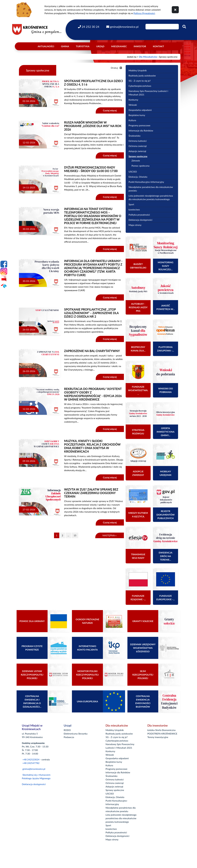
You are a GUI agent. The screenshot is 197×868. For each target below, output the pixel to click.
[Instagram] (4, 271)
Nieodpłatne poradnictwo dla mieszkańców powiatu (151, 189)
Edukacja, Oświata (138, 177)
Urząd (100, 46)
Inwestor (140, 46)
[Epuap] (4, 286)
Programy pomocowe (140, 125)
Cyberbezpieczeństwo (140, 86)
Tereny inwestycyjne (158, 737)
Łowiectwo (134, 209)
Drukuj (116, 68)
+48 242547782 (31, 763)
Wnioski (133, 105)
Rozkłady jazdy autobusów (142, 76)
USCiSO (133, 172)
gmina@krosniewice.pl (34, 769)
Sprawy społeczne (138, 156)
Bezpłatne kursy (137, 115)
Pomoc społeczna (140, 166)
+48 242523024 (31, 759)
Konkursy (133, 100)
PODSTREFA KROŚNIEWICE (162, 734)
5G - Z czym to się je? (140, 81)
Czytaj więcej (110, 110)
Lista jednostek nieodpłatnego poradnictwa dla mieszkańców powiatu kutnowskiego (151, 197)
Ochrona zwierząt (138, 146)
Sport (131, 204)
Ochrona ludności (138, 141)
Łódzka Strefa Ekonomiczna (161, 730)
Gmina (65, 46)
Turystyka (83, 46)
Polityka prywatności (139, 215)
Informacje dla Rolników (141, 131)
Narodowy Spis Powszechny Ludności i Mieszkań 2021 (148, 93)
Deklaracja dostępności (140, 220)
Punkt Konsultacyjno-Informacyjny (146, 182)
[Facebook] (4, 264)
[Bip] (4, 279)
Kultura (132, 120)
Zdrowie (136, 160)
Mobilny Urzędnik (138, 70)
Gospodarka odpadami (140, 110)
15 (75, 535)
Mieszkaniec (119, 46)
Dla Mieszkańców (148, 57)
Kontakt (159, 46)
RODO (67, 730)
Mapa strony (135, 225)
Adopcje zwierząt (137, 151)
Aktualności (46, 46)
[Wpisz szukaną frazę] (162, 27)
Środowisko (135, 136)
